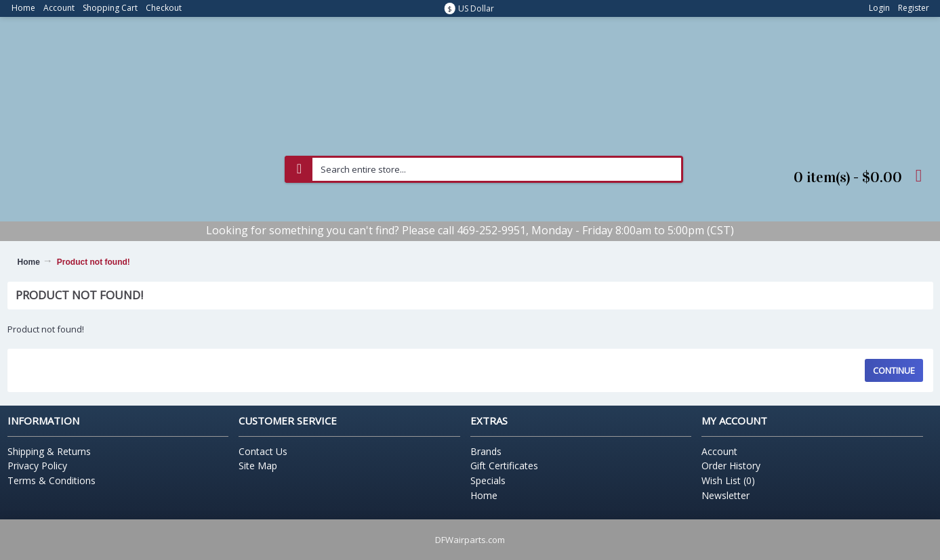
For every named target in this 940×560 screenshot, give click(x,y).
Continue (894, 370)
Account (719, 451)
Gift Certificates (504, 466)
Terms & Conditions (52, 480)
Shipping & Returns (49, 451)
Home (29, 262)
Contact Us (263, 451)
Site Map (258, 466)
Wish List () (728, 480)
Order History (731, 466)
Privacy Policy (37, 466)
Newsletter (726, 495)
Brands (486, 451)
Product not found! (94, 262)
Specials (488, 480)
